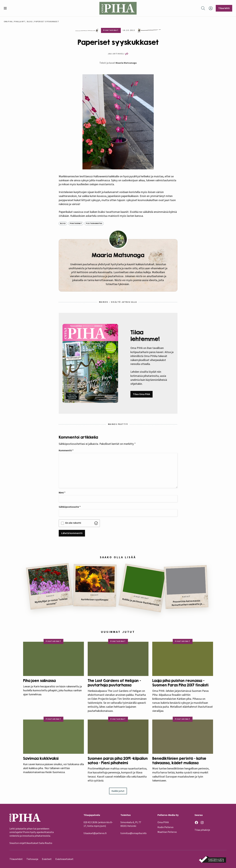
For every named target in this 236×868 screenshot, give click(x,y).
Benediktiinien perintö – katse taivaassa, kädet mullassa (179, 761)
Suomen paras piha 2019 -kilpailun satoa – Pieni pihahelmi (118, 761)
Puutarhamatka (94, 223)
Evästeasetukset (64, 859)
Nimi (62, 493)
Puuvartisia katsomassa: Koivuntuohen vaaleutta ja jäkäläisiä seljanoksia (187, 603)
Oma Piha (8, 22)
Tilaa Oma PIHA (142, 394)
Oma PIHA (163, 823)
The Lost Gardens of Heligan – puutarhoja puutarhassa (114, 683)
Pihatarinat (76, 223)
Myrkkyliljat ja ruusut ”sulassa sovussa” (51, 601)
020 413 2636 (90, 823)
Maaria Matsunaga (126, 63)
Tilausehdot (16, 859)
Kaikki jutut (118, 791)
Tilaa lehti (224, 8)
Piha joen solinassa (39, 681)
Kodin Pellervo (165, 827)
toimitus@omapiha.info (134, 833)
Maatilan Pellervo (167, 832)
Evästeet (47, 859)
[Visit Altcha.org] (96, 523)
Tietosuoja (32, 859)
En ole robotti (73, 523)
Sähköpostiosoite (70, 507)
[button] (6, 8)
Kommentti (66, 450)
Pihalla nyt (20, 22)
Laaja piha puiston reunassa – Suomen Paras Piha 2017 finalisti (181, 683)
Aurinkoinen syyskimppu (95, 600)
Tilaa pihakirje (202, 830)
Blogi (30, 22)
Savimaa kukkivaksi (41, 758)
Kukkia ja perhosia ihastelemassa (141, 602)
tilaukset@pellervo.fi (95, 833)
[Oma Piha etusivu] (118, 8)
